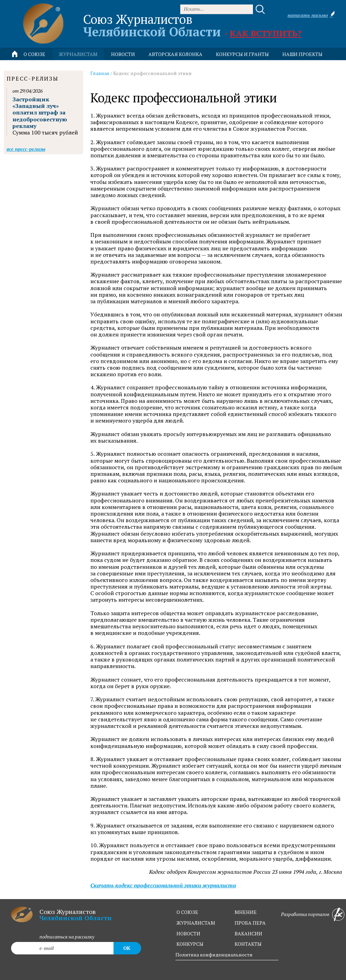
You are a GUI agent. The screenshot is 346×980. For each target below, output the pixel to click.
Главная (100, 73)
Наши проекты (302, 54)
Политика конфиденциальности (214, 955)
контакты (248, 944)
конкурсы (190, 944)
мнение (246, 912)
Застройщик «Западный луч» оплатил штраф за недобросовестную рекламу (40, 113)
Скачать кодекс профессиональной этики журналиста (163, 885)
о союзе (187, 912)
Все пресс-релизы (26, 149)
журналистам (196, 923)
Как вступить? (266, 33)
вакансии (248, 933)
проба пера (250, 923)
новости (123, 54)
